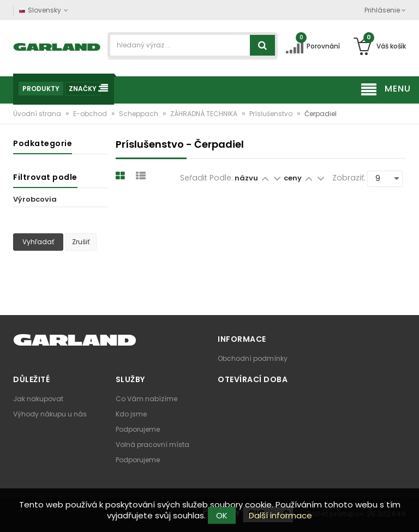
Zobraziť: (349, 178)
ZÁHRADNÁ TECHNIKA (205, 114)
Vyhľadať (38, 242)
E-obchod (91, 114)
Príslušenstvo (272, 114)
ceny (294, 178)
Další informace (280, 515)
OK (222, 515)
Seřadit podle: (206, 178)
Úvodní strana (38, 114)
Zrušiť (81, 242)
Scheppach (139, 114)
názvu (246, 178)
